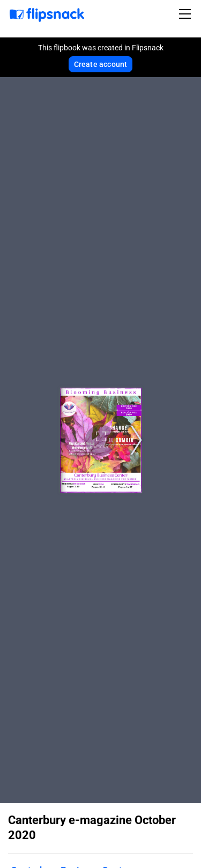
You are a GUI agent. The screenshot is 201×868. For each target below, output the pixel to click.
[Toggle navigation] (187, 14)
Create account (101, 64)
